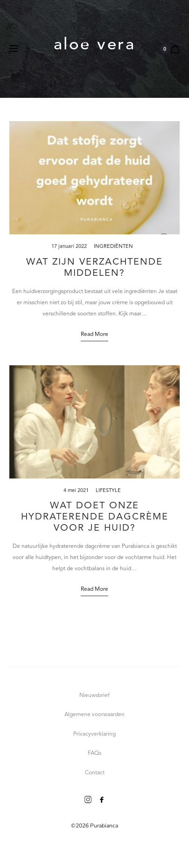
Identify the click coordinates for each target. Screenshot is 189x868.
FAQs (94, 753)
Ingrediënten (113, 247)
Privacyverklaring (94, 734)
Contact (95, 773)
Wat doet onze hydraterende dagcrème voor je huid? (95, 517)
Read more (94, 335)
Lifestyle (108, 491)
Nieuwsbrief (94, 696)
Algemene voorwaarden (94, 715)
